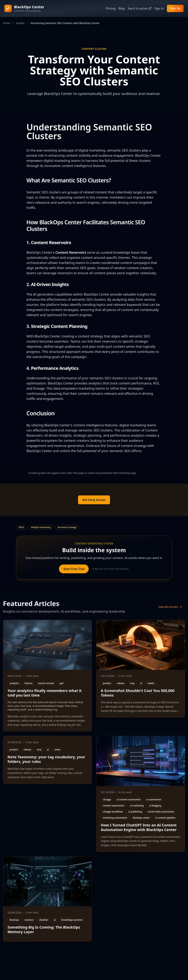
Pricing (111, 8)
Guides (20, 23)
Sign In (159, 8)
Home (7, 23)
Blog (122, 8)
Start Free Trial (74, 569)
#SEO (21, 527)
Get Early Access (94, 500)
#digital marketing (41, 527)
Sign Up (175, 8)
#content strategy (67, 527)
